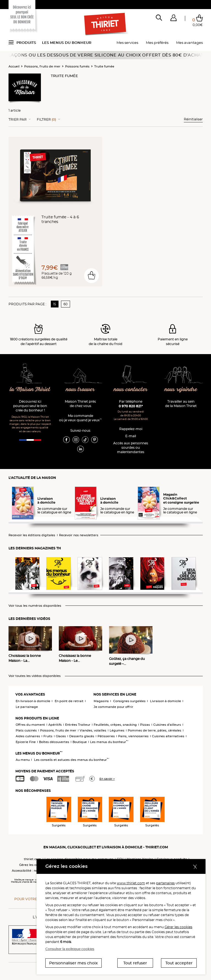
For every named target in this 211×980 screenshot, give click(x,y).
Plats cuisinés (26, 730)
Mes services (127, 43)
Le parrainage (27, 707)
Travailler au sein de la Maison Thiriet (181, 404)
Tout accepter (179, 963)
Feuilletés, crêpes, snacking (115, 725)
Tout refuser (135, 963)
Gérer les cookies (178, 927)
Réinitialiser (193, 119)
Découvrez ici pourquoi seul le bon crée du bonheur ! (30, 406)
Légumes (117, 730)
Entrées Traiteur (78, 725)
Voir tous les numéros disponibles (35, 606)
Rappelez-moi (131, 429)
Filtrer (46, 120)
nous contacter (131, 390)
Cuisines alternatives (168, 736)
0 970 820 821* (131, 406)
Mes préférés (157, 43)
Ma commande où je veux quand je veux (80, 418)
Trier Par (18, 120)
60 (66, 304)
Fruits (48, 736)
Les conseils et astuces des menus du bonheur (72, 760)
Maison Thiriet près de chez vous (80, 404)
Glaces (61, 736)
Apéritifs (55, 725)
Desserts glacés (82, 736)
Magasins (101, 701)
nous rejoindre (181, 390)
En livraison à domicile (33, 701)
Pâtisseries (106, 736)
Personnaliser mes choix (73, 963)
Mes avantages (189, 43)
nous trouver (80, 390)
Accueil (14, 66)
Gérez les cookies (33, 865)
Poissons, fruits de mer (42, 66)
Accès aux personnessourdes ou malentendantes (131, 447)
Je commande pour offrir (113, 707)
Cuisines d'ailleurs (167, 725)
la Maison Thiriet (30, 390)
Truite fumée (104, 66)
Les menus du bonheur (67, 43)
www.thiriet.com (131, 883)
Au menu (23, 760)
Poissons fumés (77, 66)
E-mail (131, 436)
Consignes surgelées (129, 701)
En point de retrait (69, 701)
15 (55, 304)
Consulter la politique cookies (70, 949)
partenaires (165, 883)
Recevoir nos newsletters (79, 535)
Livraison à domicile (166, 701)
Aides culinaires (28, 736)
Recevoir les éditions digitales (32, 535)
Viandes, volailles (93, 730)
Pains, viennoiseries (133, 736)
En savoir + (107, 779)
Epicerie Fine (26, 742)
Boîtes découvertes (54, 742)
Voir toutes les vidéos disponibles (35, 676)
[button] (173, 19)
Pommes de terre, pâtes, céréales (155, 730)
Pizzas (145, 725)
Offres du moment (30, 725)
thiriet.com (33, 859)
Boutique (80, 742)
